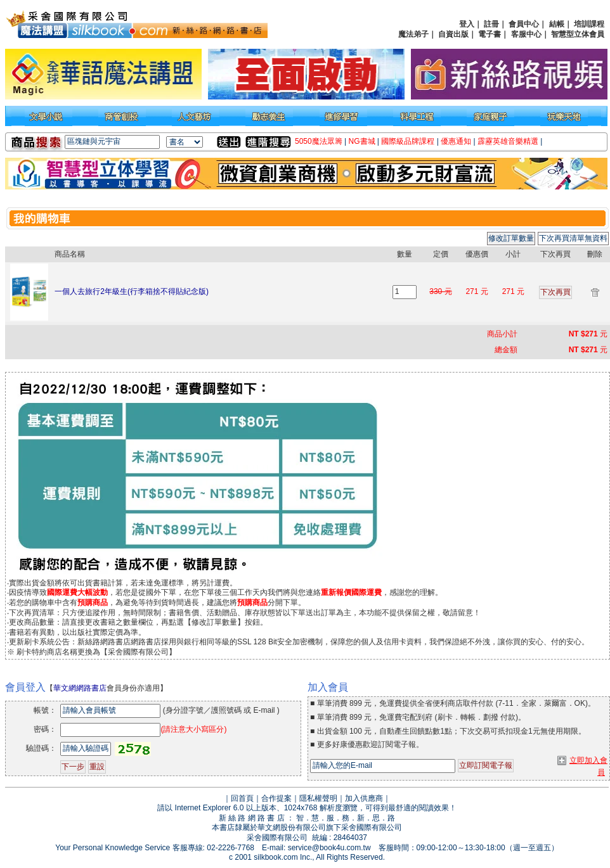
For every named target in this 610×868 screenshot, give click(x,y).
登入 (467, 24)
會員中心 (524, 24)
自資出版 (453, 34)
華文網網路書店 (80, 688)
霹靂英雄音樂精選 (508, 141)
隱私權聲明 (318, 798)
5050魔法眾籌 (319, 141)
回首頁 (242, 798)
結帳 (557, 24)
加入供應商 (364, 798)
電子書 (490, 34)
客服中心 (526, 34)
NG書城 (362, 141)
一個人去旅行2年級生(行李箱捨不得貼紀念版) (132, 291)
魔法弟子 (413, 34)
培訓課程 (589, 24)
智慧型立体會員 (578, 34)
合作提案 (276, 798)
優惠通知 (456, 141)
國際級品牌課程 (408, 141)
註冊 (491, 24)
